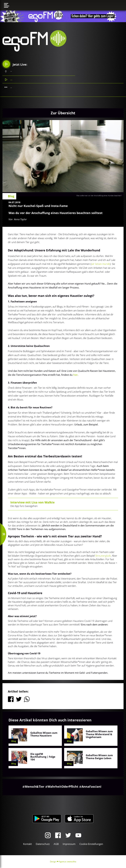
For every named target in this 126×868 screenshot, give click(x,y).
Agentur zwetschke (68, 862)
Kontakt (27, 844)
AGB (56, 844)
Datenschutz (43, 844)
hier (75, 375)
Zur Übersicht (63, 113)
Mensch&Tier (35, 786)
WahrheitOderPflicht (63, 786)
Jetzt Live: (15, 64)
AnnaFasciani (91, 786)
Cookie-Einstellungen (91, 844)
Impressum (69, 844)
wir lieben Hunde (101, 264)
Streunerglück (103, 556)
